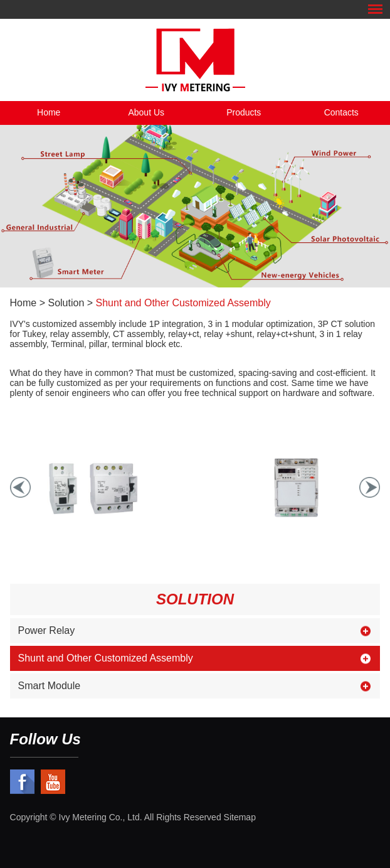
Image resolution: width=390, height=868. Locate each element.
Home (49, 112)
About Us (146, 112)
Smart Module (50, 686)
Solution (66, 303)
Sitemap (240, 817)
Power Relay (47, 630)
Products (244, 112)
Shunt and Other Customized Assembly (183, 303)
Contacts (341, 112)
